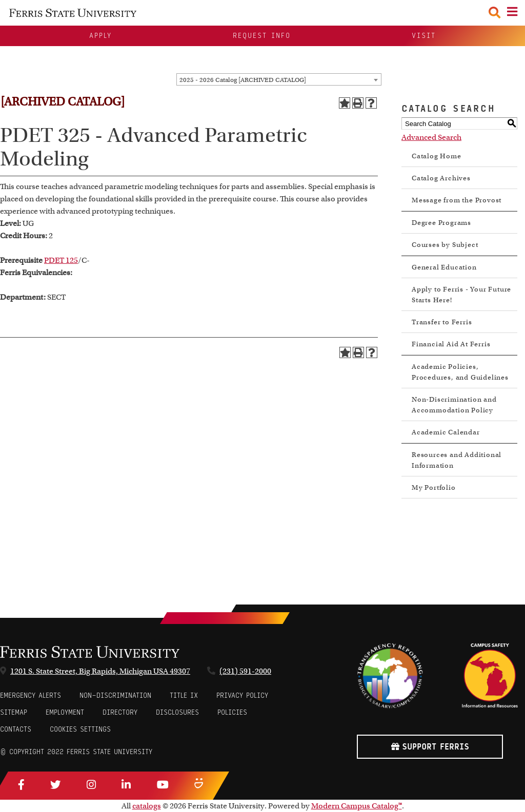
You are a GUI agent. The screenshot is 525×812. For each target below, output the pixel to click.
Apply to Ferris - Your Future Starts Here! (461, 295)
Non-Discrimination (115, 695)
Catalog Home (437, 156)
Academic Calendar (446, 432)
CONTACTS (16, 729)
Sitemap (14, 712)
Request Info (262, 36)
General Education (444, 267)
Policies (232, 712)
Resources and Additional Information (457, 460)
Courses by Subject (445, 245)
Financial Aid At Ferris (451, 344)
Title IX (184, 695)
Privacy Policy (242, 695)
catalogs (147, 806)
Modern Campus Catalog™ (357, 806)
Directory (120, 712)
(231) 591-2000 (245, 671)
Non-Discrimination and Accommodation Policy (454, 405)
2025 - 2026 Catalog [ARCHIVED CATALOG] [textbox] (243, 80)
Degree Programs (441, 223)
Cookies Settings (80, 729)
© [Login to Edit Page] (3, 752)
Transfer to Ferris (442, 322)
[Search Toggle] (494, 13)
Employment (65, 712)
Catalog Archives (441, 178)
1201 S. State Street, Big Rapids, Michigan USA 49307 (100, 671)
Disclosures (177, 712)
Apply (100, 36)
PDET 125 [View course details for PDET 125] (61, 260)
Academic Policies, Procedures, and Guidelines (460, 372)
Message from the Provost (457, 200)
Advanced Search (431, 137)
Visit (424, 36)
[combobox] (279, 79)
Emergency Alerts (31, 695)
